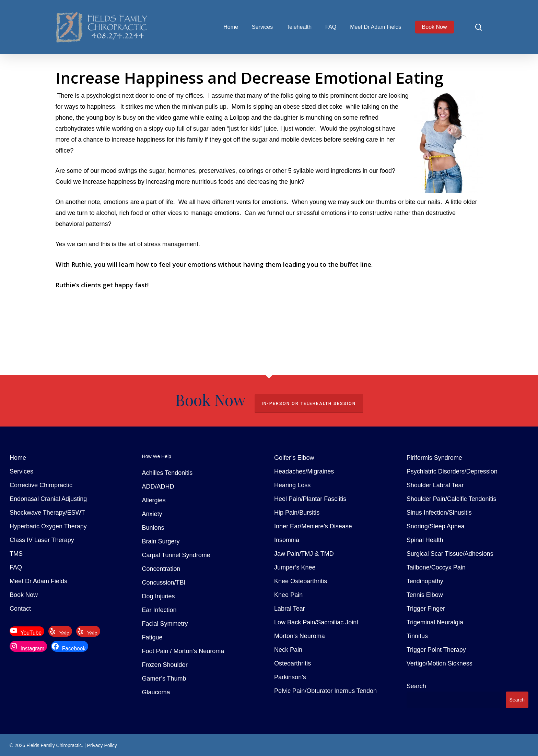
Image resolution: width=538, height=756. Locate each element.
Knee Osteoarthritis (301, 581)
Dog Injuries (159, 596)
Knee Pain (288, 595)
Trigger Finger (426, 609)
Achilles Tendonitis (167, 473)
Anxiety (152, 514)
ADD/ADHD (158, 487)
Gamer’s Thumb (164, 679)
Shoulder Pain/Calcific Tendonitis (452, 499)
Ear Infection (159, 610)
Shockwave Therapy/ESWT (47, 513)
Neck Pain (288, 650)
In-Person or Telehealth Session (309, 404)
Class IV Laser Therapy (42, 540)
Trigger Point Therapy (436, 650)
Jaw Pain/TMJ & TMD (304, 554)
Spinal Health (425, 540)
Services (21, 471)
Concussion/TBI (164, 583)
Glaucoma (156, 692)
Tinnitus (417, 636)
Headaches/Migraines (304, 471)
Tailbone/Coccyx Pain (436, 567)
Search (416, 686)
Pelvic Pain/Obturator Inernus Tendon (325, 691)
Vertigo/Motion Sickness (440, 663)
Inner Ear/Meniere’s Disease (313, 526)
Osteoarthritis (293, 663)
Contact (20, 609)
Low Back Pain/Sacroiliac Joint (316, 622)
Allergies (154, 500)
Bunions (153, 528)
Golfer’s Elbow (294, 458)
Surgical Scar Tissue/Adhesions (450, 554)
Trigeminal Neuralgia (435, 622)
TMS (16, 554)
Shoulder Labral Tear (435, 485)
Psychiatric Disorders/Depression (452, 471)
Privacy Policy (102, 745)
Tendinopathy (425, 581)
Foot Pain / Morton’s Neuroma (183, 651)
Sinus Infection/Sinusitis (439, 513)
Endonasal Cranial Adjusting (48, 499)
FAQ (16, 567)
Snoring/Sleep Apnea (436, 526)
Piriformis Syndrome (434, 458)
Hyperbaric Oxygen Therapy (48, 526)
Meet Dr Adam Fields (38, 581)
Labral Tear (290, 609)
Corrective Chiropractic (41, 485)
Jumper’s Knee (295, 567)
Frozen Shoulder (165, 665)
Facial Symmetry (165, 624)
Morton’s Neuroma (300, 636)
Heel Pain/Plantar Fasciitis (310, 499)
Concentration (161, 569)
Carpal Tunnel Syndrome (176, 555)
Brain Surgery (161, 541)
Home (18, 458)
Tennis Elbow (425, 595)
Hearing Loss (292, 485)
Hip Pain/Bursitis (297, 513)
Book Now (24, 595)
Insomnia (287, 540)
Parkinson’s (290, 677)
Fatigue (152, 637)
